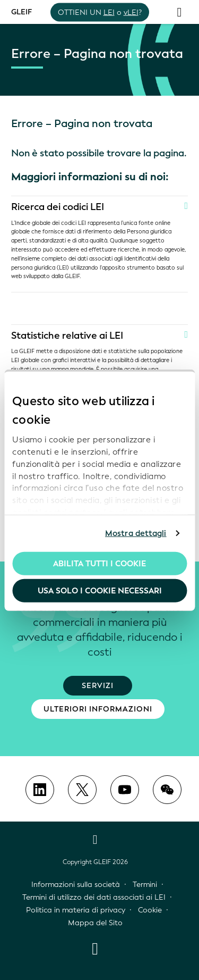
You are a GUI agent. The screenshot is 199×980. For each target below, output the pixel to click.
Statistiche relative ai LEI (67, 336)
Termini (145, 885)
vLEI (131, 12)
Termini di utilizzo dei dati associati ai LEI (94, 897)
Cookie (150, 910)
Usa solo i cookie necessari (100, 591)
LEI (109, 12)
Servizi (98, 686)
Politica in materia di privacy (76, 910)
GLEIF (21, 11)
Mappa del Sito (95, 923)
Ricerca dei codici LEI (58, 207)
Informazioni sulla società (76, 885)
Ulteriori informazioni (98, 709)
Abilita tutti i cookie (99, 563)
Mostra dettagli (136, 533)
